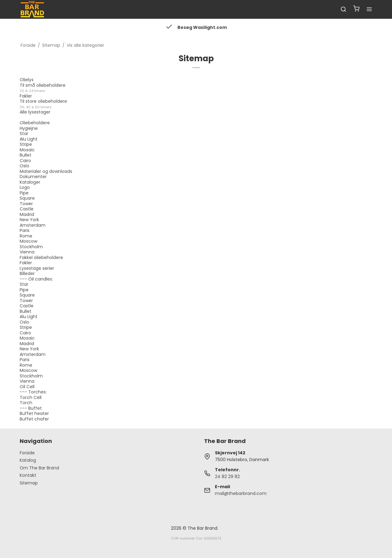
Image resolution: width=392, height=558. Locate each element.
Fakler (26, 96)
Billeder (27, 273)
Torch (26, 403)
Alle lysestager (35, 115)
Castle (27, 209)
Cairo (25, 161)
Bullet (26, 155)
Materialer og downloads (46, 171)
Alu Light (29, 139)
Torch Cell (31, 397)
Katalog (28, 460)
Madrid (27, 214)
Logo (25, 187)
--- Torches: (33, 392)
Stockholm (31, 247)
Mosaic (27, 150)
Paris (25, 230)
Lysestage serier (37, 268)
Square (27, 198)
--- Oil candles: (36, 279)
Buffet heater (34, 413)
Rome (26, 236)
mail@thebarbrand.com (241, 493)
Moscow (28, 241)
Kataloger (30, 182)
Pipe (24, 193)
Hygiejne (29, 128)
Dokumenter (33, 177)
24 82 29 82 (227, 476)
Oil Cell (27, 387)
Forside (27, 453)
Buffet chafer (34, 419)
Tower (26, 204)
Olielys (27, 80)
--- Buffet (31, 408)
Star (24, 134)
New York (29, 220)
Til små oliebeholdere (43, 88)
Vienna (27, 252)
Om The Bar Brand (39, 468)
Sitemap (29, 483)
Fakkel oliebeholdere (41, 257)
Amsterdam (33, 225)
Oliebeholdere (35, 123)
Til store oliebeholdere (43, 104)
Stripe (26, 144)
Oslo (24, 166)
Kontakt (28, 475)
